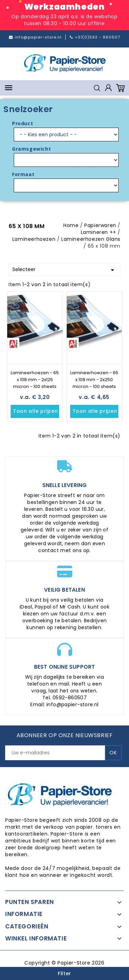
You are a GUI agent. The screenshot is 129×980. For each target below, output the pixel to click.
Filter (64, 973)
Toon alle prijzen (36, 411)
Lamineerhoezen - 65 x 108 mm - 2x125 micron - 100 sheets (35, 380)
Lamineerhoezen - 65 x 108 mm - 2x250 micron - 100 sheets (94, 380)
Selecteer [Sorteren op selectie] (64, 270)
